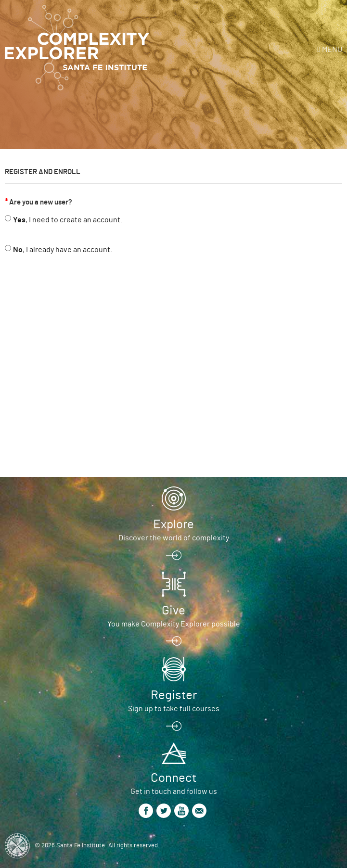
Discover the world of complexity (174, 538)
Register (174, 695)
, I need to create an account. (68, 220)
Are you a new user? (41, 202)
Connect (173, 778)
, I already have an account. (63, 250)
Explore (173, 524)
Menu (332, 50)
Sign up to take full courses (174, 709)
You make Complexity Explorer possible (174, 624)
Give (173, 611)
